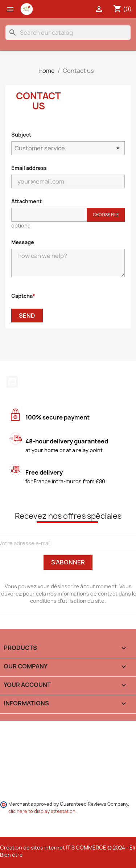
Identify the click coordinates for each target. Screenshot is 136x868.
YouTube (12, 382)
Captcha (22, 296)
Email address (29, 168)
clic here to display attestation (42, 811)
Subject (21, 135)
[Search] (68, 33)
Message (23, 242)
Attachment (26, 201)
